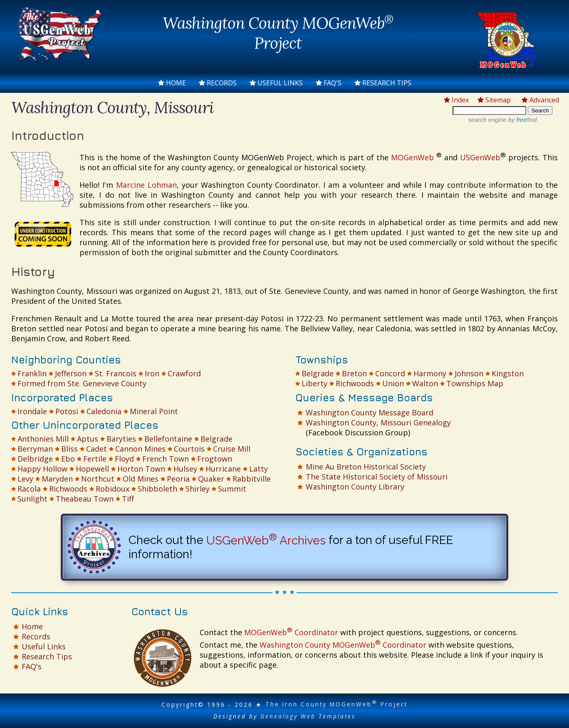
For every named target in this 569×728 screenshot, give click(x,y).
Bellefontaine (168, 439)
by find (522, 120)
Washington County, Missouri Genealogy (378, 422)
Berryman (35, 449)
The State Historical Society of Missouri (377, 477)
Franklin (32, 373)
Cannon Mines (140, 449)
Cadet (96, 449)
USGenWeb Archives (266, 540)
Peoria (178, 479)
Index (456, 100)
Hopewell (92, 469)
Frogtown (215, 459)
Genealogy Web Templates (308, 716)
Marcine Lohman (146, 185)
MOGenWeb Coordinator (291, 632)
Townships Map (475, 383)
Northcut (98, 479)
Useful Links (276, 83)
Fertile (95, 459)
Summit (232, 489)
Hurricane (223, 469)
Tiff (128, 499)
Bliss (69, 449)
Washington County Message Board (370, 412)
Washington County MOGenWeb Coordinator (343, 645)
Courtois (189, 449)
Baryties (121, 439)
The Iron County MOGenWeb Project (336, 704)
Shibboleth (157, 489)
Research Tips (383, 83)
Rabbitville (252, 479)
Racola (29, 489)
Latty (259, 469)
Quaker (211, 479)
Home (172, 83)
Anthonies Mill (43, 439)
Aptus (88, 439)
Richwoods (68, 489)
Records (218, 83)
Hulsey (185, 469)
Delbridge (35, 459)
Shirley (198, 489)
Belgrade (216, 439)
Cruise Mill (232, 449)
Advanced (540, 100)
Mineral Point (154, 411)
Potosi (67, 411)
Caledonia (104, 411)
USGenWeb (480, 157)
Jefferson (71, 373)
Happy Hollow (42, 469)
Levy (25, 479)
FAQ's (329, 83)
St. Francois (116, 373)
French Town (166, 459)
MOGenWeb (414, 157)
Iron (152, 373)
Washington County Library (355, 487)
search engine (487, 120)
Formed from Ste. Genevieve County (82, 383)
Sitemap (494, 100)
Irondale (32, 411)
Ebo (68, 459)
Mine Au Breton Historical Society (366, 467)
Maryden (57, 479)
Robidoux (113, 489)
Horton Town (141, 469)
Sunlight (32, 499)
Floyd (124, 459)
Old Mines (141, 479)
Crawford (184, 373)
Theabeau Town (85, 499)
